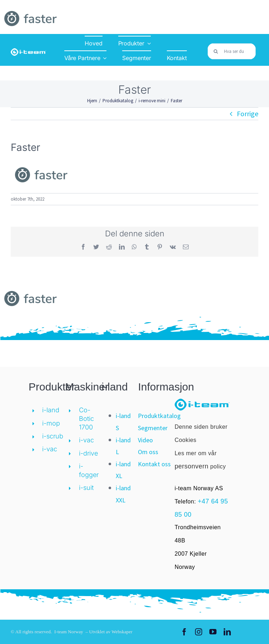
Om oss (148, 452)
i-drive (88, 453)
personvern (192, 466)
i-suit (86, 488)
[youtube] (213, 632)
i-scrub (53, 436)
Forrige (248, 114)
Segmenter (153, 428)
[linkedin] (227, 632)
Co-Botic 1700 (86, 419)
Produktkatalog (159, 416)
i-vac (50, 449)
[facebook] (184, 632)
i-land (51, 410)
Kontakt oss (154, 464)
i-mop (51, 423)
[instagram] (199, 632)
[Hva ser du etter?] (232, 51)
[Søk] (216, 51)
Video (145, 440)
